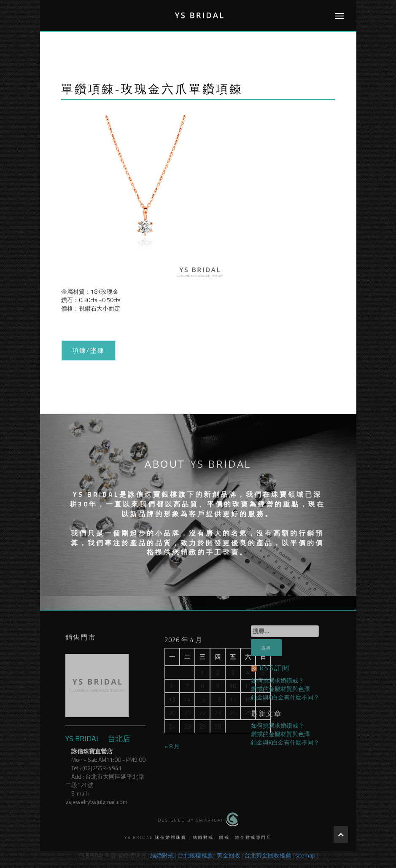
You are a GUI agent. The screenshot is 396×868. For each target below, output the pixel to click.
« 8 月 (172, 746)
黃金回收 (229, 855)
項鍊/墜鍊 (88, 350)
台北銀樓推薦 (195, 855)
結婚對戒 (162, 855)
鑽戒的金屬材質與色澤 (280, 689)
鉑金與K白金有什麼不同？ (285, 697)
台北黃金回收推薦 (268, 855)
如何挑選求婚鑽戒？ (277, 680)
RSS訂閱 (275, 668)
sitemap (305, 855)
